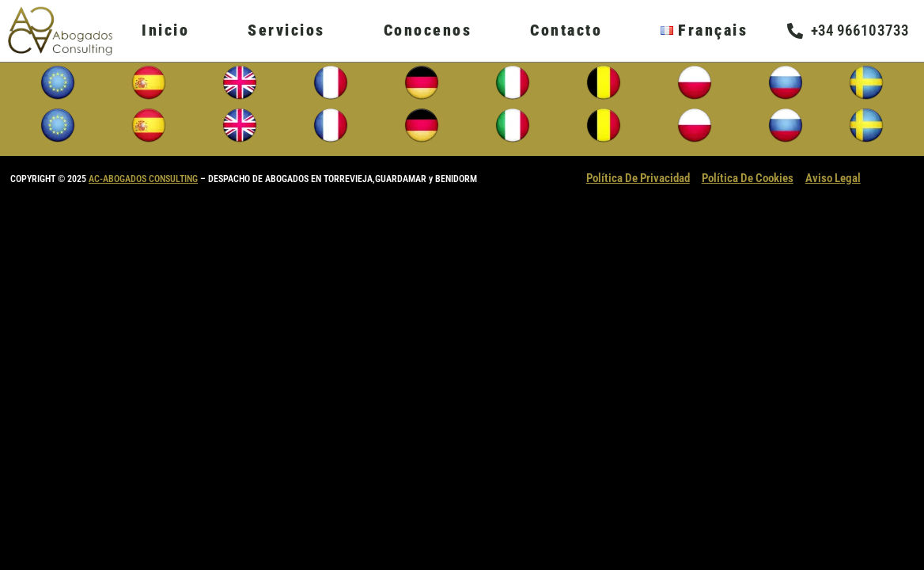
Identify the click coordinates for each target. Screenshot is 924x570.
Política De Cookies (748, 178)
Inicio (165, 30)
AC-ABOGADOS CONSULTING (143, 179)
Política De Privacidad (638, 178)
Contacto (566, 30)
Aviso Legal (833, 178)
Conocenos (428, 30)
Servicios (286, 30)
